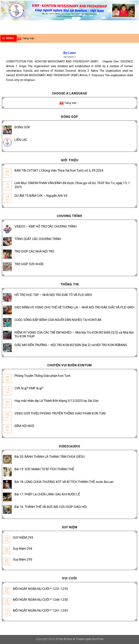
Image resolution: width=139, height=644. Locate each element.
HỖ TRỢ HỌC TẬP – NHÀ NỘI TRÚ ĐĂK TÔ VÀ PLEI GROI (53, 295)
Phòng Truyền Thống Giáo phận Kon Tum (42, 376)
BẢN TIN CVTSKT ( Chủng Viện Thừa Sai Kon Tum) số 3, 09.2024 (59, 171)
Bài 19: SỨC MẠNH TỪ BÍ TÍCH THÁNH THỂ (44, 469)
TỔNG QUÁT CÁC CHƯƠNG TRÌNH (38, 239)
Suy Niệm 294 (23, 549)
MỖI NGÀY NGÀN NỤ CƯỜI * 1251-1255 (40, 589)
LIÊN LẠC (21, 140)
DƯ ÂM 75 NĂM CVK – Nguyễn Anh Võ (41, 196)
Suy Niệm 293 (23, 559)
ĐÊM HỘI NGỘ (24, 426)
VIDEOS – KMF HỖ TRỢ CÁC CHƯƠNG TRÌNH (46, 226)
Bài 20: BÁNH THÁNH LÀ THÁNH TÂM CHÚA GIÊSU (50, 457)
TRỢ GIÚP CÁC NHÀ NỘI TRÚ (34, 251)
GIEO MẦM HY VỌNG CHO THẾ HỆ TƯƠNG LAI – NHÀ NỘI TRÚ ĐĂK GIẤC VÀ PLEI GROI (74, 307)
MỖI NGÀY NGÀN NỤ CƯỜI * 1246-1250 (40, 600)
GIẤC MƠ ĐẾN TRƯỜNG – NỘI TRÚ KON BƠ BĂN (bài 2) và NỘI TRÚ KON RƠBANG (71, 345)
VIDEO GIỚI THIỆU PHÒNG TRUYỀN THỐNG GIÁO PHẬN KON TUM (60, 413)
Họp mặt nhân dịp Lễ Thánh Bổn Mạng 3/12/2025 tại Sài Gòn (56, 401)
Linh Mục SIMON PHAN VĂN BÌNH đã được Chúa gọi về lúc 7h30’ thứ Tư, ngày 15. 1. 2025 (73, 185)
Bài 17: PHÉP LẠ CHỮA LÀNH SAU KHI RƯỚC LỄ (47, 494)
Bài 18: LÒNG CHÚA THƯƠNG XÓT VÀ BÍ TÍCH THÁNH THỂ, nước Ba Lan (64, 482)
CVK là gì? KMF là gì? (29, 388)
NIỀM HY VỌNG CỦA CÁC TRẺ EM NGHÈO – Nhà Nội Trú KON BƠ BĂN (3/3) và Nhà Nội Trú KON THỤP (74, 334)
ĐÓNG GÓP (22, 127)
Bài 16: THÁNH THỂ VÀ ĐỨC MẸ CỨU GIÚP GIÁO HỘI (51, 507)
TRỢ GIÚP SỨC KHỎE (29, 264)
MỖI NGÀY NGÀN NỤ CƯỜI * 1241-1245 (40, 611)
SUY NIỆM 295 (23, 538)
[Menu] (9, 38)
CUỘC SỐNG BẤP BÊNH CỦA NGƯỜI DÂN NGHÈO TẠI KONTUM (58, 320)
